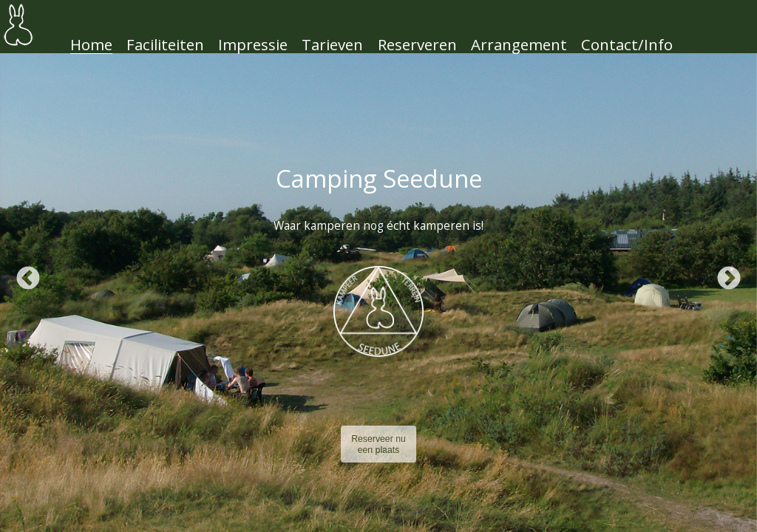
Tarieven (332, 44)
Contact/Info (627, 44)
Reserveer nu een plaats (378, 444)
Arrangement (519, 44)
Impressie (253, 44)
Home (91, 45)
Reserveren (417, 44)
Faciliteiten (165, 44)
